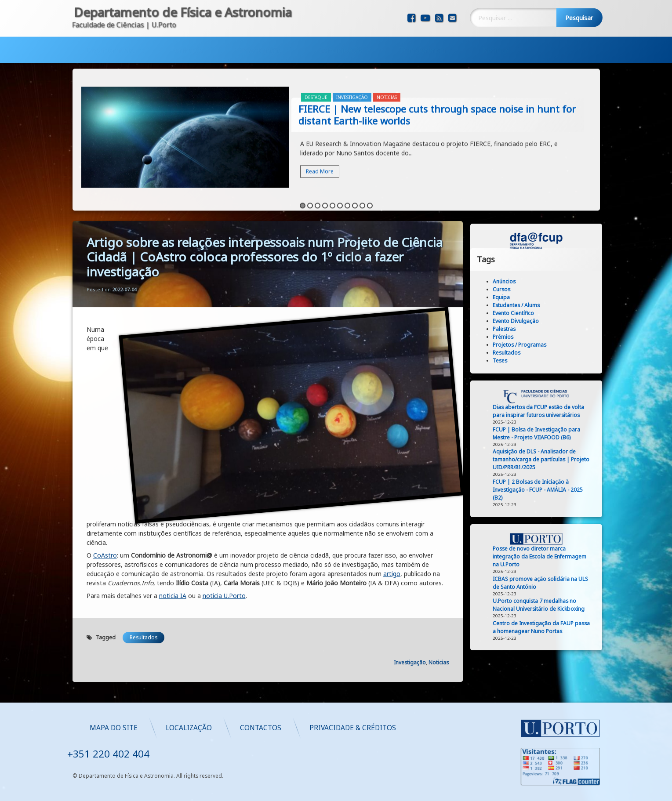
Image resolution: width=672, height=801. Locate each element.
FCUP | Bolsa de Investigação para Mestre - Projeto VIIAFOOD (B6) (583, 433)
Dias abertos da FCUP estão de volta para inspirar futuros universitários (585, 411)
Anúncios (551, 281)
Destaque (316, 45)
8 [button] (355, 153)
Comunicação (340, 27)
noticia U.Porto (224, 429)
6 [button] (340, 153)
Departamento (110, 27)
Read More (320, 119)
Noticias (496, 27)
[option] (336, 86)
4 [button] (325, 153)
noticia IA (173, 429)
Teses (547, 361)
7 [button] (347, 153)
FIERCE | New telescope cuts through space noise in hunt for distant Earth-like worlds (437, 62)
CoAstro (105, 388)
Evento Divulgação (562, 321)
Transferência (422, 27)
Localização (369, 727)
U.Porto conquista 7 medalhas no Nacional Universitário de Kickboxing (585, 605)
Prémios (550, 337)
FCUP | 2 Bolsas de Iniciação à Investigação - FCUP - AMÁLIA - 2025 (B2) (584, 490)
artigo (392, 407)
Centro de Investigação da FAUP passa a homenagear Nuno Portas (588, 627)
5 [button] (332, 153)
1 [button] (303, 153)
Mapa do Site (294, 727)
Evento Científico (560, 313)
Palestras (551, 329)
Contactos (441, 727)
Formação (187, 27)
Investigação (260, 27)
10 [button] (370, 153)
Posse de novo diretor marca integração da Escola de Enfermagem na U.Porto (586, 556)
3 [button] (318, 153)
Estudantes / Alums (563, 305)
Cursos (548, 289)
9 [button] (362, 153)
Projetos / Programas (566, 345)
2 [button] (310, 153)
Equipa (548, 297)
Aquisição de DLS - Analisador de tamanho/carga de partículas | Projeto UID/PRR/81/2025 (588, 459)
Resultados (143, 470)
